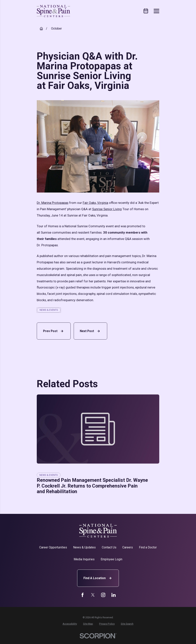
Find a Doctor (148, 547)
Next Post (90, 331)
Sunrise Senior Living (107, 209)
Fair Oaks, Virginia (95, 203)
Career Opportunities (53, 547)
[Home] (53, 11)
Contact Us (109, 547)
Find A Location (98, 578)
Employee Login (111, 559)
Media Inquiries (84, 559)
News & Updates (84, 547)
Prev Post (54, 331)
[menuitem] (70, 624)
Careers (128, 547)
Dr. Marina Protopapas (53, 203)
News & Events (49, 310)
